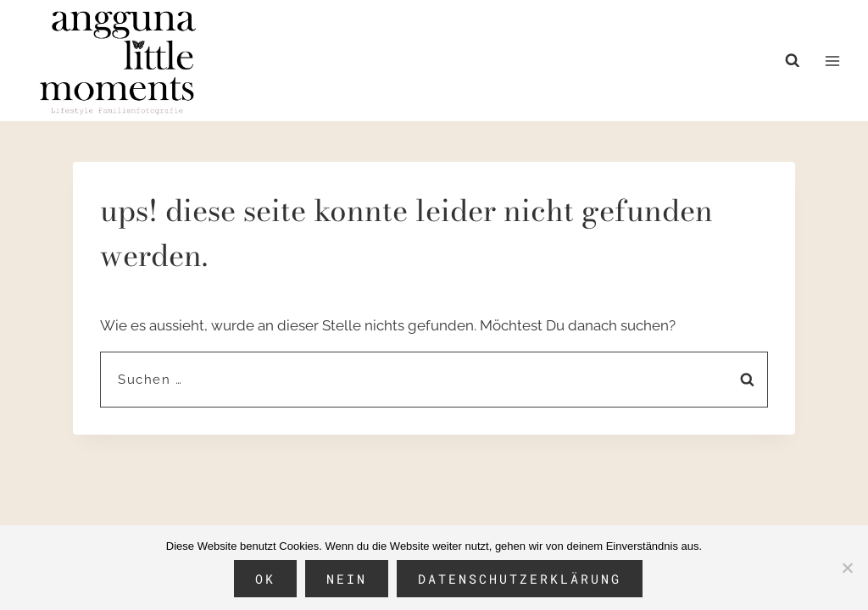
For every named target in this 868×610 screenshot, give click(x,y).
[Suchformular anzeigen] (797, 61)
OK (265, 579)
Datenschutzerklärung (520, 579)
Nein (347, 579)
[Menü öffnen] (832, 61)
